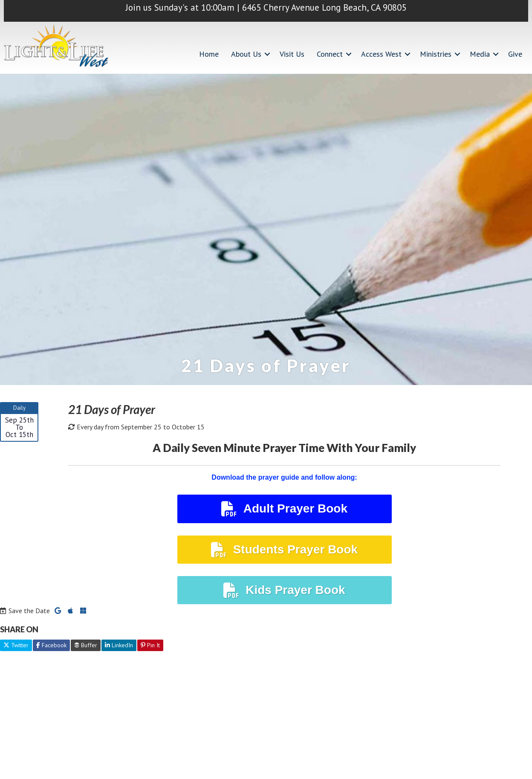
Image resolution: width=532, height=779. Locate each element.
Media (480, 54)
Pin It (150, 645)
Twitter (16, 645)
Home (209, 54)
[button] (267, 54)
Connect (330, 54)
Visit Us (292, 54)
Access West (381, 54)
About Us (246, 54)
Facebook (51, 645)
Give (515, 54)
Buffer (86, 645)
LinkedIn (119, 645)
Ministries (436, 54)
